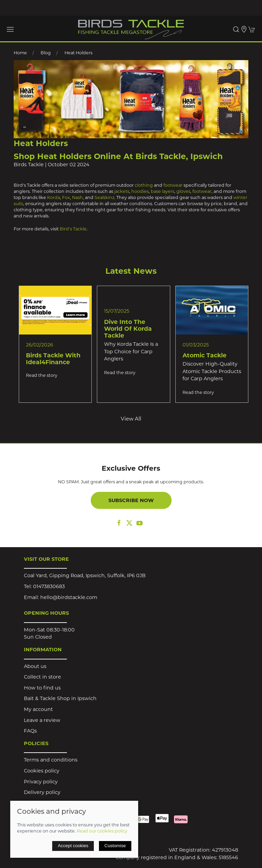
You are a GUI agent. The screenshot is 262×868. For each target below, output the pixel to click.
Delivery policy (42, 792)
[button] (10, 29)
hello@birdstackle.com (69, 597)
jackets (122, 191)
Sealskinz (104, 197)
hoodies (140, 191)
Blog (46, 53)
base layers (162, 191)
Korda (54, 197)
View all (131, 419)
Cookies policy (42, 771)
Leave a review (42, 720)
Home (20, 53)
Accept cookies (73, 846)
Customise (115, 846)
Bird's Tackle (73, 229)
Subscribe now (131, 500)
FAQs (30, 731)
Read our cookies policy (102, 831)
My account (38, 709)
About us (35, 666)
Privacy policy (41, 782)
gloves (183, 191)
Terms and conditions (51, 760)
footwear (173, 185)
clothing (144, 185)
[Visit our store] (244, 29)
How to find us (42, 688)
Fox (66, 197)
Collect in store (42, 677)
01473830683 (49, 586)
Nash (77, 197)
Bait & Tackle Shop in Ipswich (60, 698)
